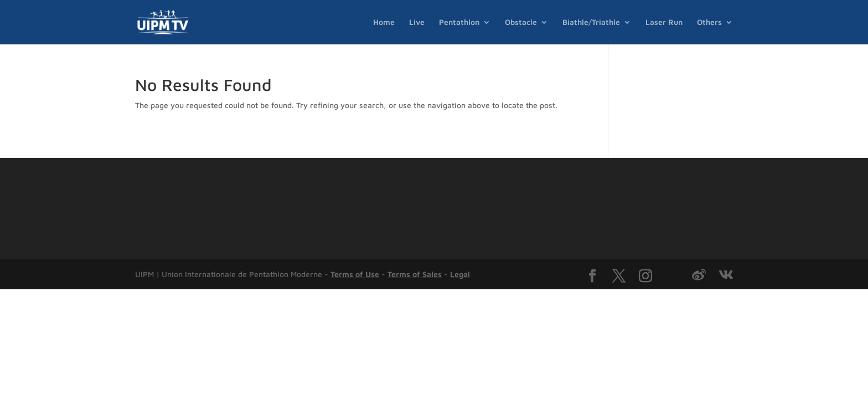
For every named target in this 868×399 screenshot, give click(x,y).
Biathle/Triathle (591, 22)
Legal (460, 274)
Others (709, 22)
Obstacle (521, 22)
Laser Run (664, 22)
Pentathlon (459, 22)
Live (417, 22)
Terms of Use (355, 274)
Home (384, 22)
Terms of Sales (415, 274)
